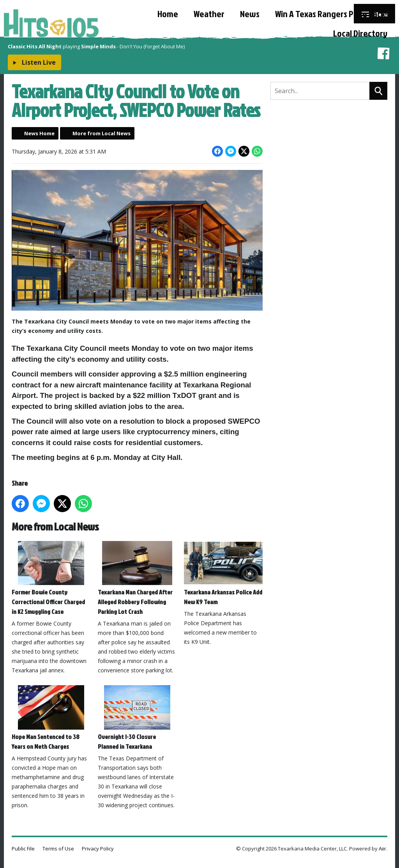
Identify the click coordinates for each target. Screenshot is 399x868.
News (250, 14)
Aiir (382, 849)
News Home (39, 133)
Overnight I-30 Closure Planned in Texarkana (137, 718)
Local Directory (360, 33)
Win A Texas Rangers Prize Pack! (331, 14)
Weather (209, 14)
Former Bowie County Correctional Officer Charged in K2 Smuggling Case (51, 579)
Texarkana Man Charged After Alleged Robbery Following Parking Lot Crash (137, 579)
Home (168, 14)
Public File (23, 849)
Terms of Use (58, 849)
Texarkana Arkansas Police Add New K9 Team (223, 574)
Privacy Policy (98, 849)
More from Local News (102, 133)
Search (378, 91)
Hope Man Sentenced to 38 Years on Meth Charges (51, 718)
